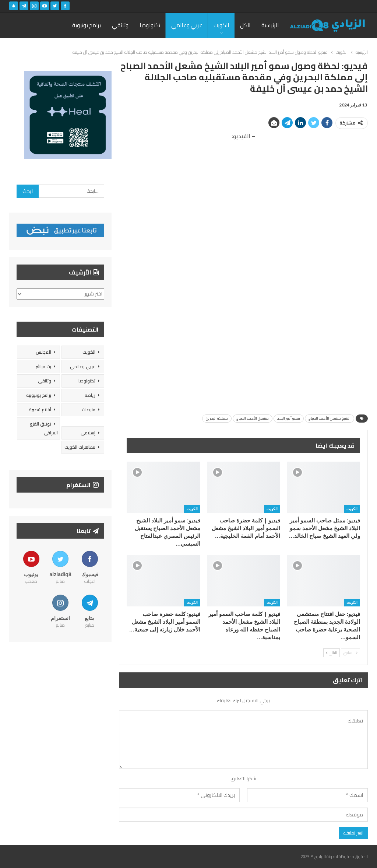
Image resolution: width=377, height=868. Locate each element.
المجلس (43, 352)
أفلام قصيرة (40, 409)
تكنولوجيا (150, 25)
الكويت (221, 25)
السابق (350, 653)
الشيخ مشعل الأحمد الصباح (330, 418)
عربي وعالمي (187, 25)
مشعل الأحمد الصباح (253, 418)
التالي (332, 653)
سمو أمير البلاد (289, 418)
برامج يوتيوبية (39, 395)
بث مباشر (43, 366)
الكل (245, 25)
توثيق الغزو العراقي (44, 428)
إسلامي (88, 433)
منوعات (89, 409)
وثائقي (120, 25)
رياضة (90, 395)
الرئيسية (270, 25)
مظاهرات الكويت (80, 447)
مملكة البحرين (217, 418)
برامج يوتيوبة (87, 25)
